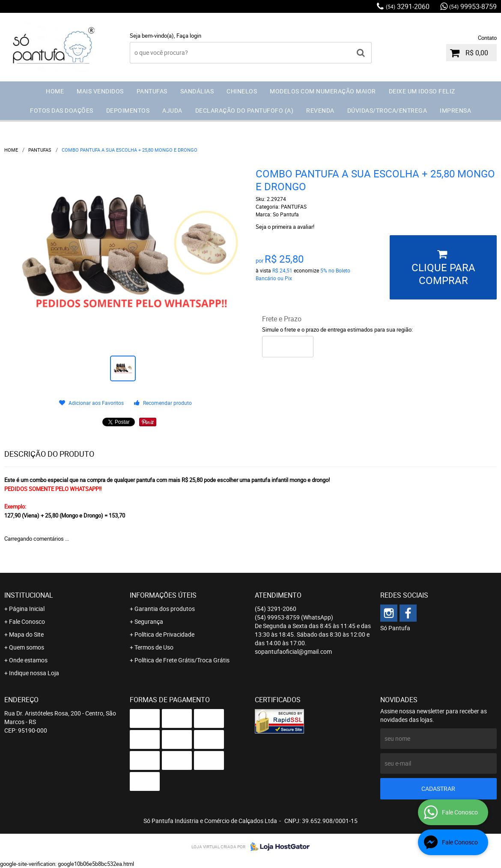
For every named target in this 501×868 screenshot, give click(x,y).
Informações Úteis (163, 595)
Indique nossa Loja (34, 673)
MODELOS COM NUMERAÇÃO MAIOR (323, 91)
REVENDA (320, 110)
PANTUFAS (152, 91)
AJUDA (172, 110)
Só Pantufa (395, 628)
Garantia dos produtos (165, 609)
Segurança (149, 621)
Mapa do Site (26, 634)
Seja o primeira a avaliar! (285, 227)
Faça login (189, 36)
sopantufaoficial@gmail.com (293, 651)
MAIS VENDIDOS (100, 91)
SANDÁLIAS (197, 91)
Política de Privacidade (164, 634)
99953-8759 (473, 6)
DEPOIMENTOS (128, 110)
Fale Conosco (27, 621)
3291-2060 (408, 6)
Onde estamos (28, 660)
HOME (55, 91)
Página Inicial (27, 609)
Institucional (29, 595)
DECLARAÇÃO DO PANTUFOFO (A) (245, 110)
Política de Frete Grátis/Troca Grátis (182, 660)
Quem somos (27, 647)
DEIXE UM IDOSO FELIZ (422, 91)
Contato (487, 38)
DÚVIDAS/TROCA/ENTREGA (387, 110)
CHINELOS (242, 91)
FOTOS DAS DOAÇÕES (62, 110)
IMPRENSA (455, 110)
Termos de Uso (154, 647)
